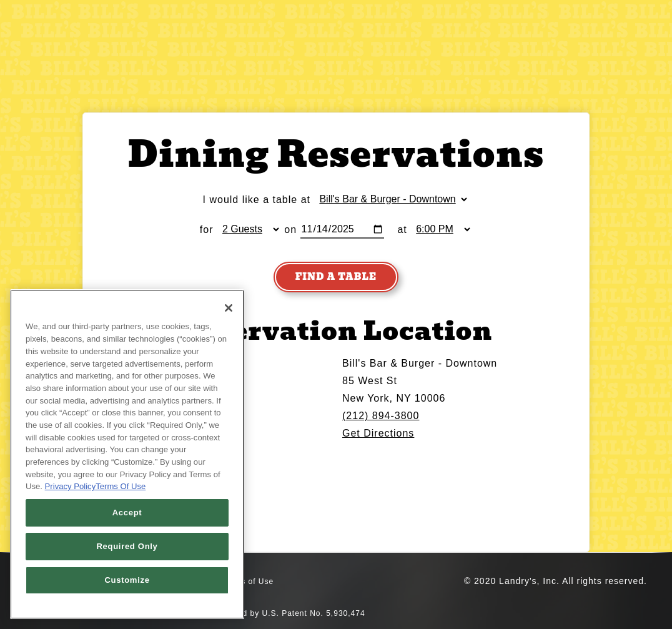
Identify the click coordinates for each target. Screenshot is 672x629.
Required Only (127, 546)
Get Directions (378, 433)
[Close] (229, 308)
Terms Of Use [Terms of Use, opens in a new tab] (121, 486)
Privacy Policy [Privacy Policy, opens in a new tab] (71, 486)
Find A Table (336, 277)
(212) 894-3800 (381, 416)
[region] (127, 454)
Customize (127, 580)
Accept (127, 513)
